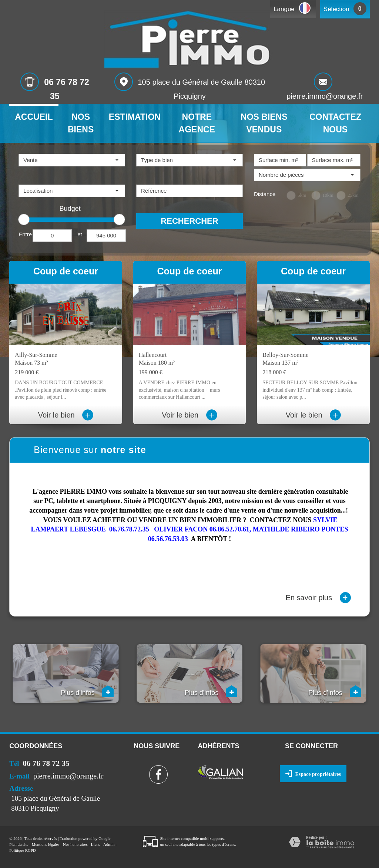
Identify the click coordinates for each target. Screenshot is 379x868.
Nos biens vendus (264, 123)
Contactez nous (335, 123)
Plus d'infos (87, 691)
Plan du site (19, 844)
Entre (25, 234)
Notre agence (197, 123)
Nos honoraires (75, 844)
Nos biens (81, 123)
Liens (95, 844)
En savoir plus (318, 598)
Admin (109, 844)
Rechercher (189, 221)
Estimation (135, 117)
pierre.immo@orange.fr (325, 96)
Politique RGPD (23, 850)
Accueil (34, 117)
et (80, 234)
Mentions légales (46, 844)
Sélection (336, 9)
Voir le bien (66, 415)
